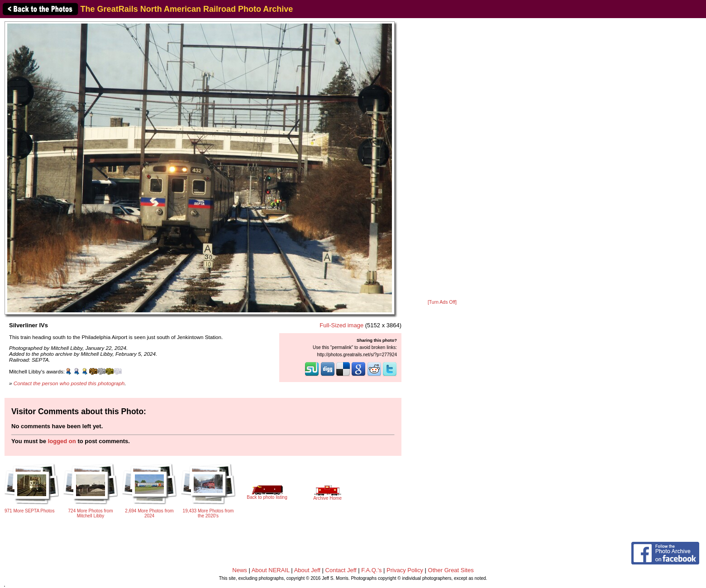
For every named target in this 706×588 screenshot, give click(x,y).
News (240, 570)
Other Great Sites (451, 570)
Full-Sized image (341, 325)
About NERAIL (271, 570)
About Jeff (307, 570)
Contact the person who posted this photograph (69, 383)
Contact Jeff (341, 570)
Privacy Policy (405, 570)
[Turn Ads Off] (442, 302)
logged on (62, 441)
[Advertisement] (442, 159)
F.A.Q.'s (371, 570)
